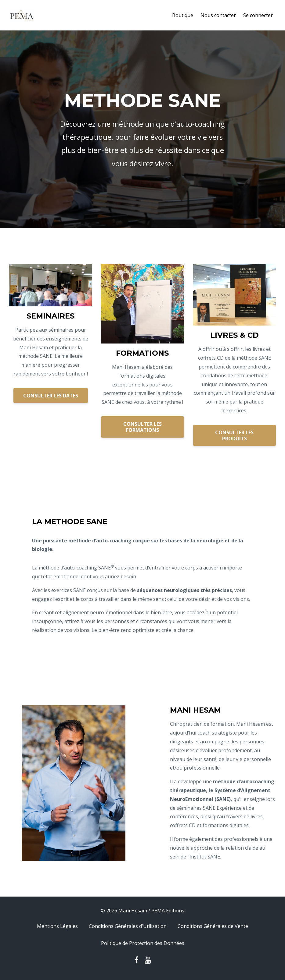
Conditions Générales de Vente (213, 926)
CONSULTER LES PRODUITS (234, 435)
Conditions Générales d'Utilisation (128, 926)
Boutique (183, 15)
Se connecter (258, 15)
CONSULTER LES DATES (51, 396)
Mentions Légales (57, 926)
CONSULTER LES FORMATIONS (142, 427)
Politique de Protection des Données (143, 943)
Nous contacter (218, 15)
